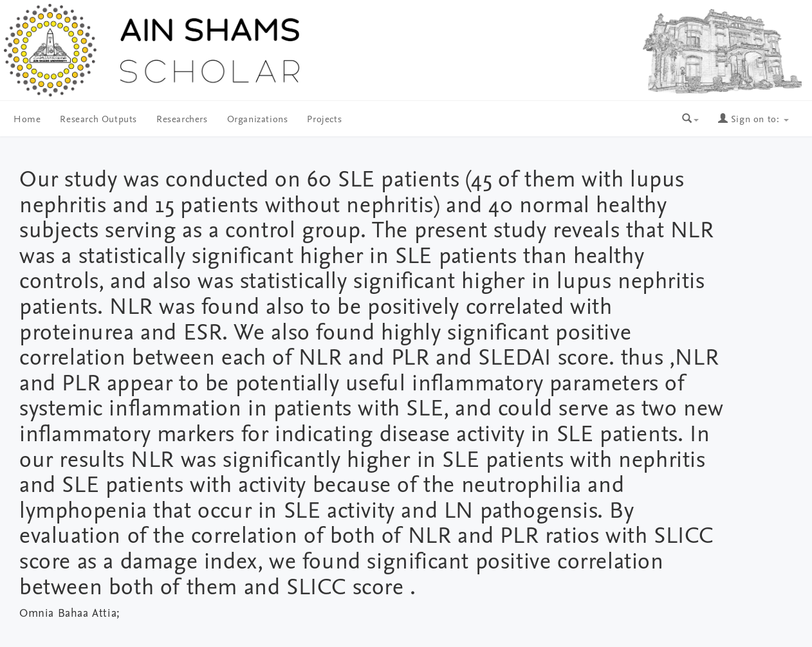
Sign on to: (753, 120)
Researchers (182, 120)
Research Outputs (98, 120)
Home (27, 120)
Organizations (258, 120)
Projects (324, 120)
